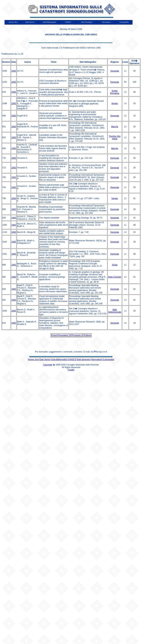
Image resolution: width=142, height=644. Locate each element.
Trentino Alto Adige (115, 138)
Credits (71, 370)
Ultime (88, 335)
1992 (14, 71)
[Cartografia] (108, 359)
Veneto (115, 103)
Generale (115, 71)
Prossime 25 (78, 335)
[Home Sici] (33, 359)
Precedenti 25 (64, 335)
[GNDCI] (72, 359)
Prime (54, 335)
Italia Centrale (115, 277)
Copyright (48, 365)
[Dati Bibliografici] (59, 359)
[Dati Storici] (45, 359)
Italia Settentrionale (115, 311)
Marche (115, 127)
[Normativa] (97, 359)
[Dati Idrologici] (84, 359)
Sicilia (115, 265)
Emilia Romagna (115, 92)
